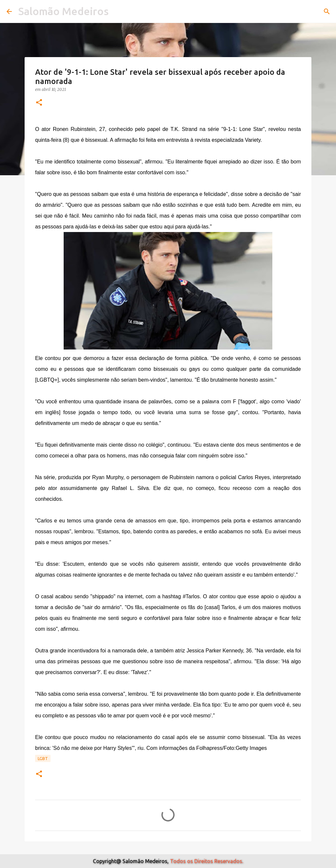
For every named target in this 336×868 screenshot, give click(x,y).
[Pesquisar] (327, 11)
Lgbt (43, 758)
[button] (39, 103)
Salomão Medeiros (63, 11)
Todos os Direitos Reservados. (207, 861)
